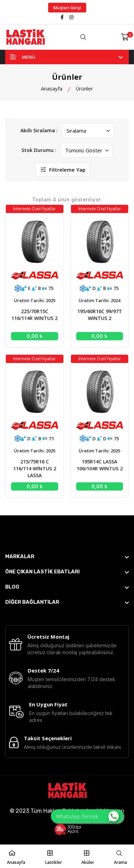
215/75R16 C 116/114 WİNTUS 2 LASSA (35, 465)
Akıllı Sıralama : (39, 130)
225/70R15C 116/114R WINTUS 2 (35, 316)
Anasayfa (52, 88)
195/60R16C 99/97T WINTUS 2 (99, 316)
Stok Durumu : (39, 150)
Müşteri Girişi (67, 8)
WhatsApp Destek (87, 816)
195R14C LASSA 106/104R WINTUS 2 (99, 462)
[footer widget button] (67, 556)
